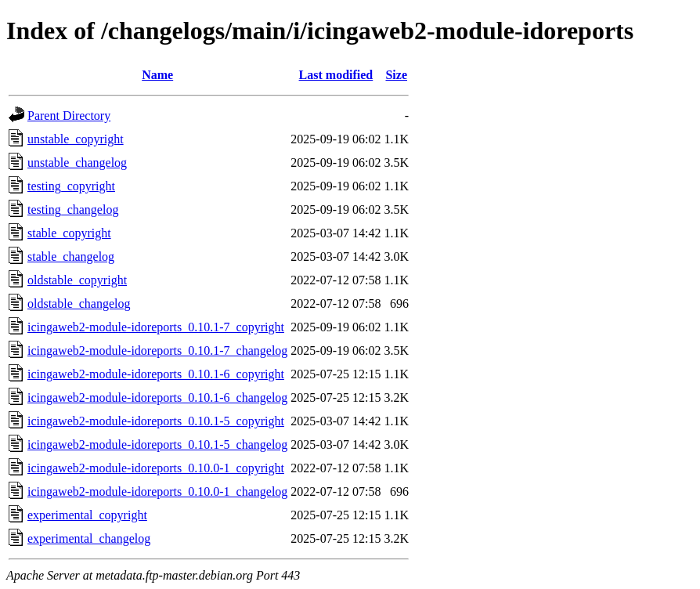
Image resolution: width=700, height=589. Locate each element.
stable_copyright (69, 233)
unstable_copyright (76, 139)
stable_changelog (71, 257)
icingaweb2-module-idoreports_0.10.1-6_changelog (157, 397)
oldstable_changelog (79, 304)
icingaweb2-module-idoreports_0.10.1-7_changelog (157, 351)
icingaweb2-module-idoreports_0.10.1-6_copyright (156, 374)
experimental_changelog (89, 538)
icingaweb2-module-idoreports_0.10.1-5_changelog (157, 444)
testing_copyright (71, 186)
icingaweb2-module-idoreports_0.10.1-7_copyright (156, 327)
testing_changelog (73, 210)
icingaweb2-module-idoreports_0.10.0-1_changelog (157, 491)
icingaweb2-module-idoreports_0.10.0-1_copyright (156, 468)
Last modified (336, 75)
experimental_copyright (87, 515)
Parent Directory (69, 116)
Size (396, 75)
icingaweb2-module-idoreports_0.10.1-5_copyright (156, 421)
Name (157, 75)
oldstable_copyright (77, 280)
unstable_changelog (77, 163)
